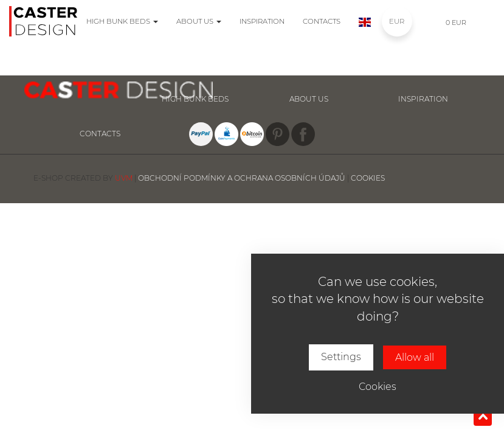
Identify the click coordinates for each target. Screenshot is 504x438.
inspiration (423, 99)
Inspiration (262, 21)
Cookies (378, 387)
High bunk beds (122, 21)
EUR (397, 21)
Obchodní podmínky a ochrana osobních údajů (242, 178)
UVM (124, 178)
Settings (341, 357)
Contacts (322, 21)
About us (199, 21)
